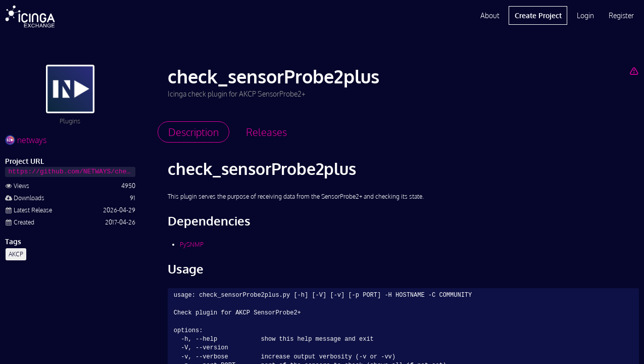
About (490, 15)
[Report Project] (634, 71)
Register (621, 15)
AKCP (16, 254)
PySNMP (192, 244)
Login (585, 15)
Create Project (538, 15)
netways (26, 140)
